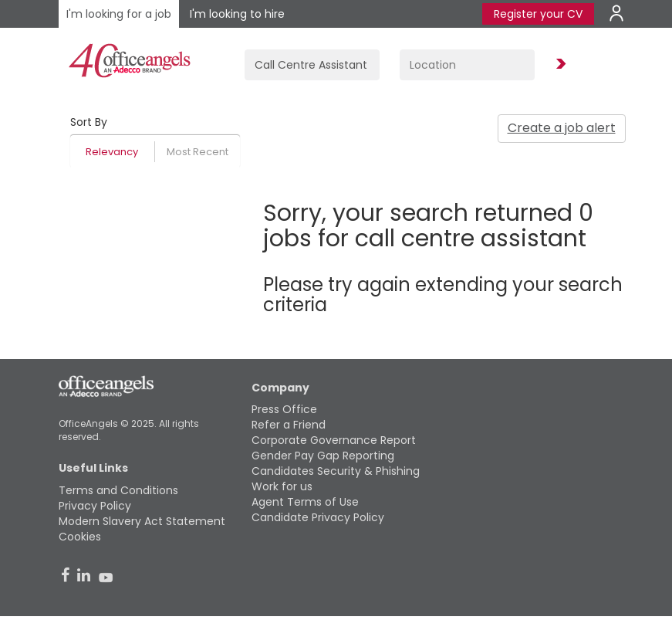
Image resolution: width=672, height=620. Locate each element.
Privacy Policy (95, 506)
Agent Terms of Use (305, 502)
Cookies (80, 537)
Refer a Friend (289, 425)
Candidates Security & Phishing (336, 471)
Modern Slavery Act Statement (142, 521)
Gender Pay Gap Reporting (323, 456)
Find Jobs (559, 64)
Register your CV (538, 14)
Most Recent (198, 152)
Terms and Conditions (118, 490)
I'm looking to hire (237, 14)
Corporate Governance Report (334, 440)
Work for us (282, 486)
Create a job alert (562, 128)
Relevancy (112, 152)
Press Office (284, 409)
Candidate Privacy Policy (318, 517)
